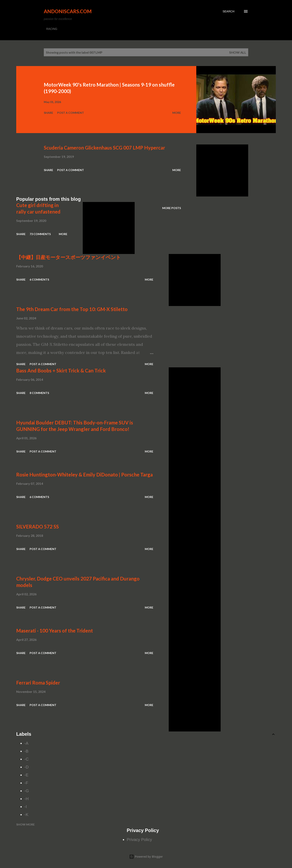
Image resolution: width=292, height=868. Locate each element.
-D (26, 767)
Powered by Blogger (146, 857)
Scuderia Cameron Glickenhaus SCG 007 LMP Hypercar (104, 148)
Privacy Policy (139, 840)
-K (26, 815)
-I (26, 807)
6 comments (39, 279)
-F (26, 783)
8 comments (39, 393)
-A (26, 743)
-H (26, 799)
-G (27, 791)
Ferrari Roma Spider (38, 683)
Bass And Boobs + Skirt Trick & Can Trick (61, 371)
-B (26, 751)
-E (26, 775)
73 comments (40, 234)
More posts (172, 208)
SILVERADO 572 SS (38, 527)
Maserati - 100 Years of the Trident (55, 631)
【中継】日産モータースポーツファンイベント (69, 257)
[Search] (229, 11)
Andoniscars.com (68, 11)
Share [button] (48, 113)
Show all (238, 52)
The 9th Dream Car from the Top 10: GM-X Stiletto (72, 309)
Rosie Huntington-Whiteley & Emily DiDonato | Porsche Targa (84, 475)
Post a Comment (71, 113)
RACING (52, 29)
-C (26, 759)
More (177, 113)
